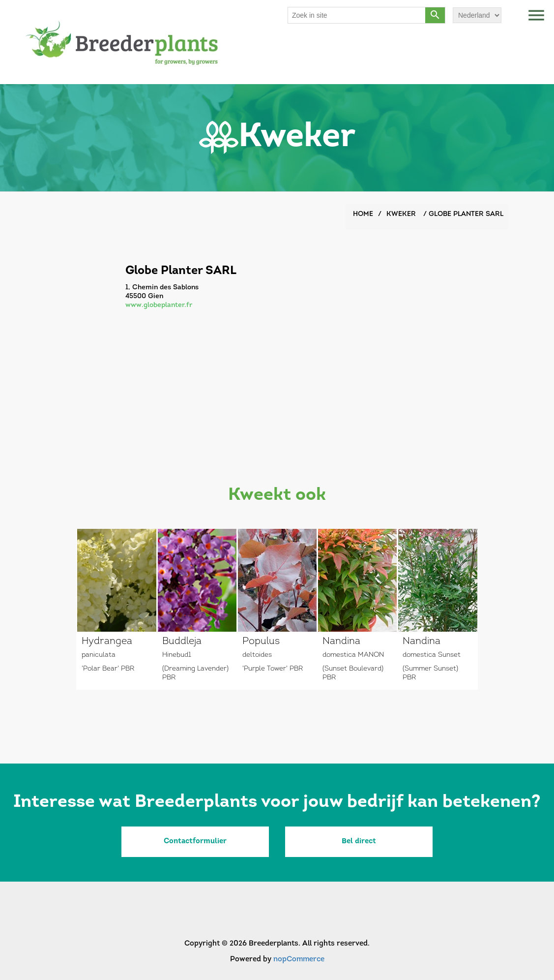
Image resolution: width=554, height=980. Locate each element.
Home (363, 214)
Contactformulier (195, 842)
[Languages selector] (477, 15)
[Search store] (357, 15)
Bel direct (359, 842)
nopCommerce (299, 960)
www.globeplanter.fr (159, 305)
